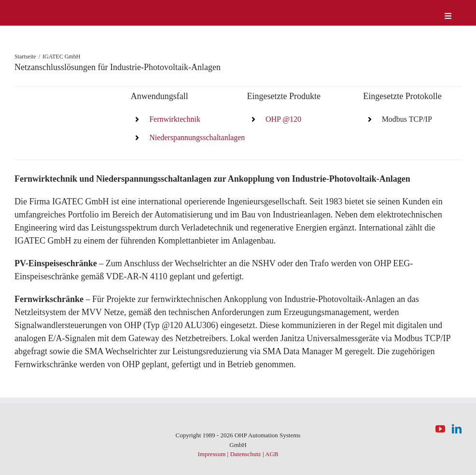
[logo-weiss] (43, 9)
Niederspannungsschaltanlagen (197, 137)
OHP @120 (283, 119)
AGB (272, 454)
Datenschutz (245, 454)
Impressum (211, 454)
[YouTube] (440, 429)
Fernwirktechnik (175, 119)
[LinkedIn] (457, 429)
